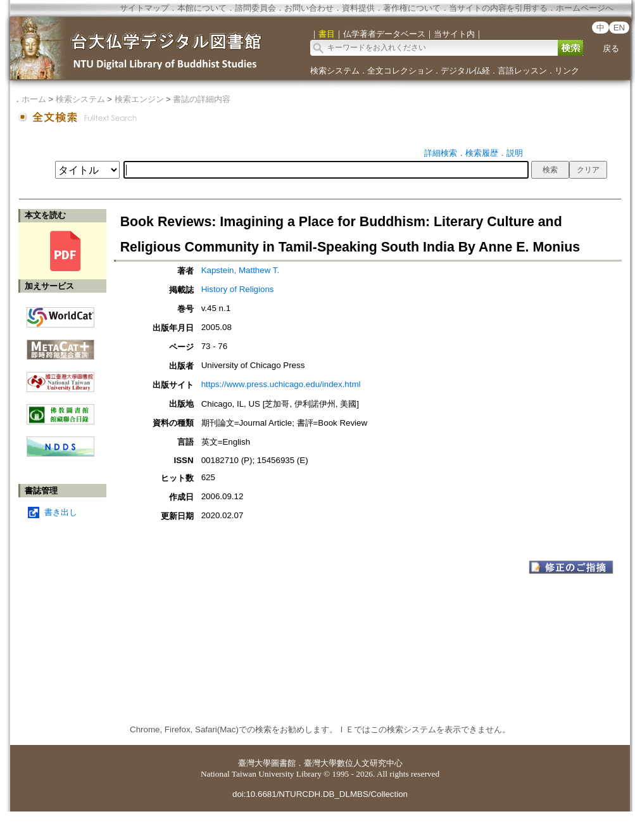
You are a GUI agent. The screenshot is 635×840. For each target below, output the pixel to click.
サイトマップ (144, 8)
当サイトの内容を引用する (498, 8)
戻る (611, 48)
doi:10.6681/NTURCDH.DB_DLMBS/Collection (320, 794)
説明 (515, 153)
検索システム (335, 71)
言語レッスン (522, 71)
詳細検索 (441, 153)
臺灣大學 (255, 763)
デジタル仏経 (465, 71)
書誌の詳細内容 (202, 99)
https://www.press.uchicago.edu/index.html (281, 384)
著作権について (412, 8)
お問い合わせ (309, 8)
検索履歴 (482, 153)
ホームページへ (585, 8)
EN (619, 28)
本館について (202, 8)
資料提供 (358, 8)
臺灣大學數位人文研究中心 (353, 763)
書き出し (61, 512)
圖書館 (283, 763)
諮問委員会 (255, 8)
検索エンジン (139, 99)
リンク (567, 71)
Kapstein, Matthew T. (240, 270)
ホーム (34, 99)
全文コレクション (400, 71)
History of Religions (238, 289)
